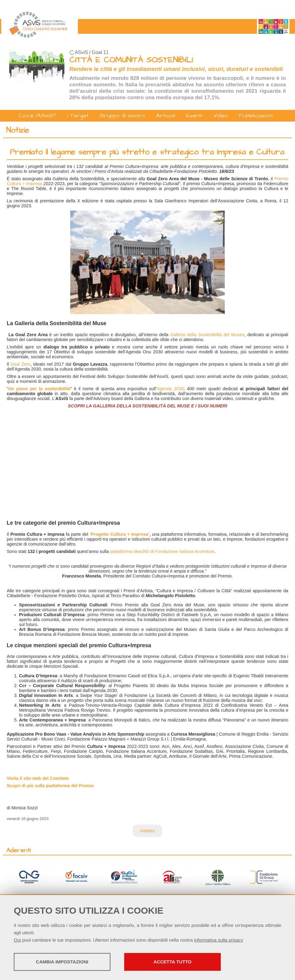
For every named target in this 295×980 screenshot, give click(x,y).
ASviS (81, 52)
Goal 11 (100, 52)
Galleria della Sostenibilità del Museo (207, 335)
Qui (17, 940)
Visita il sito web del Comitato (38, 778)
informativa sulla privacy (219, 940)
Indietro (147, 831)
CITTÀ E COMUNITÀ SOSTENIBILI (131, 60)
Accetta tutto (173, 962)
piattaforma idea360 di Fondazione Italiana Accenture (162, 551)
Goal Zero (20, 364)
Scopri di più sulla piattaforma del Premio (50, 786)
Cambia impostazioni (62, 962)
